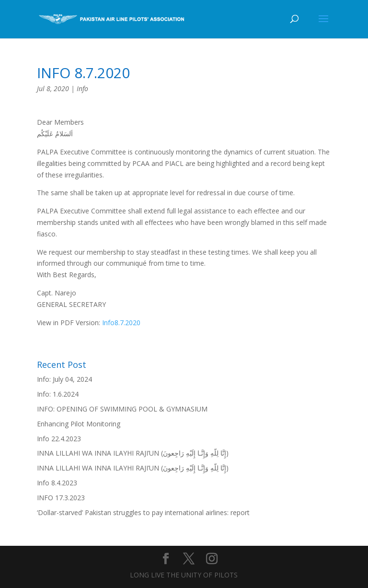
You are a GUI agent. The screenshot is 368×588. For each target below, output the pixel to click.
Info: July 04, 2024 (64, 379)
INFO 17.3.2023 (61, 498)
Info (82, 88)
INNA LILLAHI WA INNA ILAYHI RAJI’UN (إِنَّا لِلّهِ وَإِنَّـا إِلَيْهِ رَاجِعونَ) (133, 453)
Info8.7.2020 (121, 323)
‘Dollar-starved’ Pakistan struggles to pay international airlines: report (143, 512)
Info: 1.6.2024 (58, 394)
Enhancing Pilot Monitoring (79, 424)
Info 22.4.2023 (59, 439)
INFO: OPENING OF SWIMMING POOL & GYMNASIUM (122, 409)
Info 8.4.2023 (57, 483)
